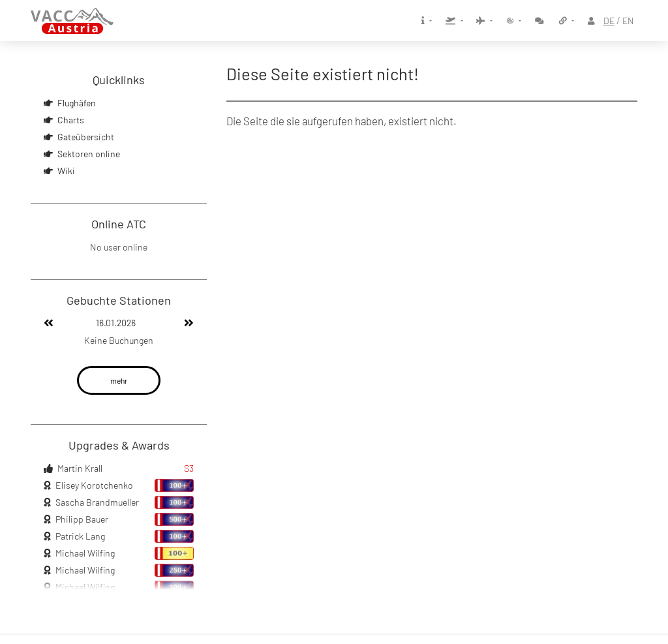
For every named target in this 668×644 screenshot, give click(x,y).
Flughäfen (77, 103)
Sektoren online (89, 154)
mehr (119, 380)
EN (628, 21)
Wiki (66, 171)
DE (609, 21)
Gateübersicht (86, 137)
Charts (71, 120)
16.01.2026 (116, 323)
